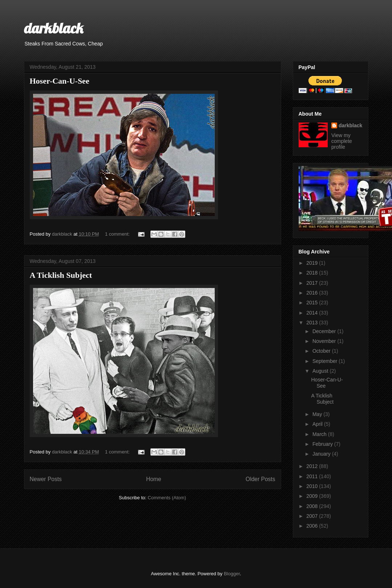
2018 (313, 273)
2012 (313, 466)
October (322, 351)
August (321, 371)
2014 (313, 313)
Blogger (232, 574)
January (322, 454)
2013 (313, 323)
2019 (313, 263)
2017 (313, 283)
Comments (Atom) (167, 498)
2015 (313, 303)
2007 (313, 516)
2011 (313, 476)
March (320, 434)
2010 (313, 486)
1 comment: (118, 234)
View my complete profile (342, 141)
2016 (313, 293)
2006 (313, 526)
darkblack (54, 28)
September (326, 361)
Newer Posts (46, 479)
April (318, 424)
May (318, 414)
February (323, 444)
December (325, 331)
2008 (313, 506)
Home (154, 479)
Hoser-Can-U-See (60, 81)
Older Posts (260, 479)
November (325, 341)
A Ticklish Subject (61, 275)
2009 (313, 496)
